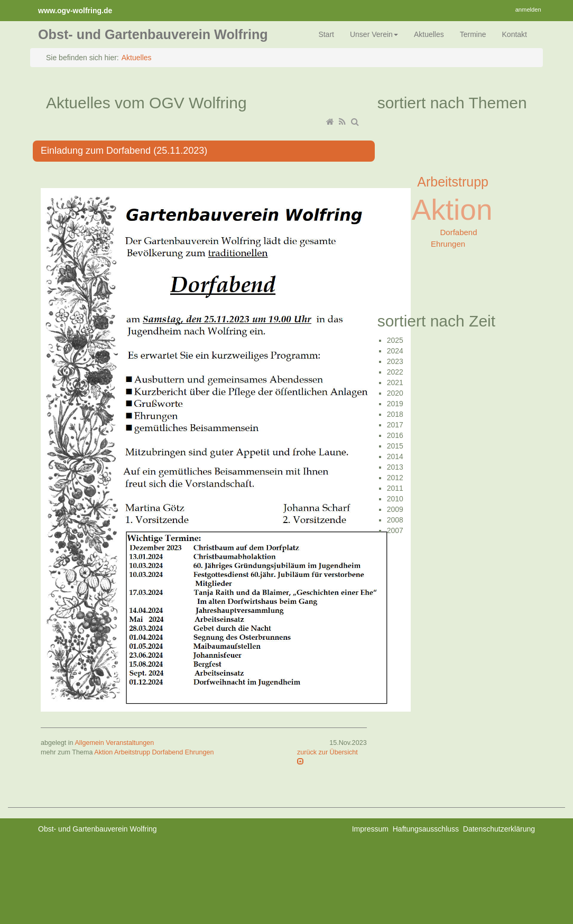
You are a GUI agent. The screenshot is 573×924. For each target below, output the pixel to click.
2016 (395, 435)
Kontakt (515, 34)
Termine (473, 34)
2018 (395, 414)
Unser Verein (374, 34)
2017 (395, 425)
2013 (395, 467)
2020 (395, 393)
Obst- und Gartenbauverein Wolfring (153, 34)
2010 (395, 499)
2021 (395, 382)
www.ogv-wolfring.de (75, 11)
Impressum (370, 829)
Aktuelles (429, 34)
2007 (395, 530)
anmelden (528, 10)
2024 (395, 351)
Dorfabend (168, 752)
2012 (395, 478)
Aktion (103, 752)
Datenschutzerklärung (499, 829)
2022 (395, 372)
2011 (395, 488)
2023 (395, 361)
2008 (395, 520)
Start (326, 34)
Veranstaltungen (130, 743)
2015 (395, 446)
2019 (395, 404)
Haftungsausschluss (426, 829)
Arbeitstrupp (132, 752)
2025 (395, 340)
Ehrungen (200, 752)
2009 (395, 509)
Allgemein (89, 743)
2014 (395, 456)
